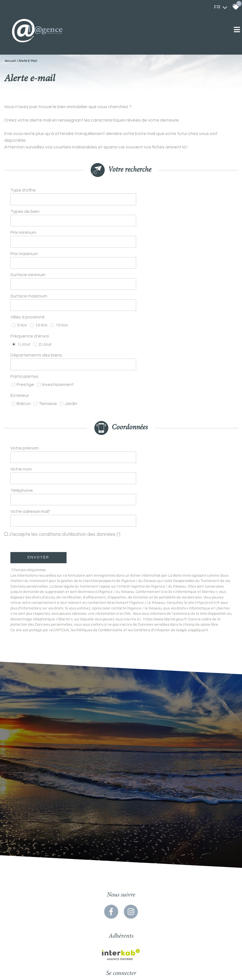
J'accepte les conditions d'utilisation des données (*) (66, 434)
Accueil (10, 61)
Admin (149, 945)
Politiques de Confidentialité (100, 529)
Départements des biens (37, 304)
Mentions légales (95, 945)
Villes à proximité (28, 278)
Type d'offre (24, 193)
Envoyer (39, 457)
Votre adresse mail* (31, 420)
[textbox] (176, 192)
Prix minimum (24, 222)
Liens (138, 945)
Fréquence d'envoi (30, 290)
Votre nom (22, 391)
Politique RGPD (168, 945)
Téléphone (22, 406)
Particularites (25, 317)
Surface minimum (29, 250)
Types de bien (26, 207)
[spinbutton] (176, 222)
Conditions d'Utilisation (153, 529)
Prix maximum (25, 236)
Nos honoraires (121, 945)
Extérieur (20, 330)
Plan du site (71, 945)
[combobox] (176, 193)
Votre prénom (25, 377)
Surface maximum (30, 265)
